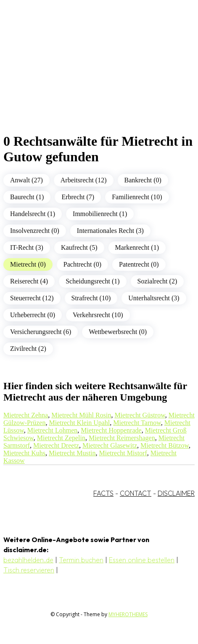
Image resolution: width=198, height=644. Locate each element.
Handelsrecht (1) (33, 214)
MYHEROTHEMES (128, 614)
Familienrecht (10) (137, 197)
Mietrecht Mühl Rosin (81, 415)
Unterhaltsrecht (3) (154, 298)
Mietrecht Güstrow (140, 415)
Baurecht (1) (27, 197)
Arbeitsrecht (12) (84, 180)
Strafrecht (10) (91, 298)
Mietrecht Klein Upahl (79, 423)
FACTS (103, 493)
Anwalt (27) (26, 180)
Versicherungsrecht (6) (41, 332)
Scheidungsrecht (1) (92, 281)
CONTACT (136, 493)
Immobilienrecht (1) (100, 214)
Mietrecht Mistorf (123, 453)
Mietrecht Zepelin (61, 438)
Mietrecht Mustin (72, 453)
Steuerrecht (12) (32, 298)
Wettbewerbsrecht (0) (118, 332)
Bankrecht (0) (143, 180)
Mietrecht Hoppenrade (111, 430)
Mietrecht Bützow (165, 445)
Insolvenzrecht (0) (35, 231)
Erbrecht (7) (78, 197)
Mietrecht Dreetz (56, 445)
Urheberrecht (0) (33, 315)
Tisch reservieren (29, 570)
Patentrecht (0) (139, 264)
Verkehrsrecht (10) (98, 315)
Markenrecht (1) (137, 247)
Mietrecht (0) (28, 264)
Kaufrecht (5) (79, 247)
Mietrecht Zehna (26, 415)
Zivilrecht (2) (28, 349)
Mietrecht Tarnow (137, 423)
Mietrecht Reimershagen (122, 438)
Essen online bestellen (142, 560)
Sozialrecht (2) (157, 281)
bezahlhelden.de (28, 560)
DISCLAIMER (176, 493)
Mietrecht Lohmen (53, 430)
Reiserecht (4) (29, 281)
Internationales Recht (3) (110, 231)
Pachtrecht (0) (82, 264)
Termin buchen (81, 560)
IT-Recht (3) (27, 247)
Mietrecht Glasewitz (110, 445)
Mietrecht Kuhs (24, 453)
